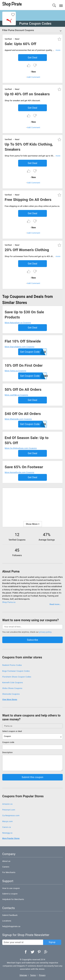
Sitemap (23, 975)
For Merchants (9, 872)
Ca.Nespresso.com (11, 815)
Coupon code (8, 742)
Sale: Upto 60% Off (20, 44)
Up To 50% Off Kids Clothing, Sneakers (29, 147)
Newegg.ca (7, 833)
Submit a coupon (10, 894)
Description (7, 752)
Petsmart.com (9, 810)
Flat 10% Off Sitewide (23, 341)
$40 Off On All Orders (23, 414)
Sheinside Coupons (11, 694)
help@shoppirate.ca (11, 926)
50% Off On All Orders (23, 390)
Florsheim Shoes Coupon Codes (17, 677)
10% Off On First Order (24, 365)
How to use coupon (11, 888)
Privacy (42, 975)
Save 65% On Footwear (24, 467)
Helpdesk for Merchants (13, 899)
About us (6, 861)
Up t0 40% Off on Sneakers (27, 94)
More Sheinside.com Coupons (18, 419)
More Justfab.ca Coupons (16, 395)
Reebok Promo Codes (12, 665)
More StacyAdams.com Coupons (19, 347)
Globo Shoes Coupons (12, 688)
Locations (7, 921)
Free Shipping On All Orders (28, 200)
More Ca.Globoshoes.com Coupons (21, 448)
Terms (33, 975)
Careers (6, 867)
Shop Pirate (12, 4)
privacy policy (45, 632)
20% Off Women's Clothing (27, 250)
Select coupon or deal (12, 731)
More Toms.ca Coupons (15, 371)
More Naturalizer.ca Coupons (18, 323)
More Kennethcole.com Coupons (19, 472)
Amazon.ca (7, 804)
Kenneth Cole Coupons (13, 683)
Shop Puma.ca (9, 602)
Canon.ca (6, 827)
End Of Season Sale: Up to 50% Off (27, 440)
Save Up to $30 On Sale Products (24, 315)
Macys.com (7, 821)
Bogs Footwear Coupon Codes (16, 671)
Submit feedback (10, 915)
